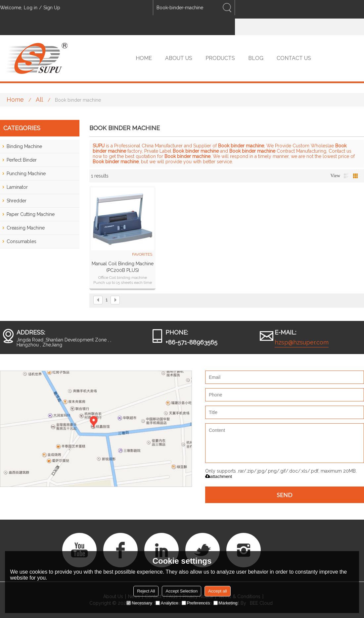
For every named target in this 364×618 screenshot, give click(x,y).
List (346, 176)
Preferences (196, 603)
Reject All (146, 591)
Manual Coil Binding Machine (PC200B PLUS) (123, 267)
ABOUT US (179, 58)
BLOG (256, 58)
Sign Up (52, 8)
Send (285, 495)
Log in (31, 8)
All (39, 100)
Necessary (139, 603)
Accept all (217, 591)
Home (15, 100)
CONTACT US (294, 58)
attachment (219, 476)
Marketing (226, 603)
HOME (144, 58)
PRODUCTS (220, 58)
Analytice (167, 603)
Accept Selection (182, 591)
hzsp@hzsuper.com (302, 342)
